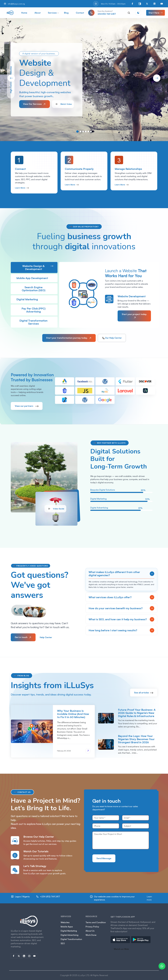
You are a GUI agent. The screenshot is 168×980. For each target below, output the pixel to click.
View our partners (27, 406)
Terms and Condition (96, 922)
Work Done (91, 935)
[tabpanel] (109, 295)
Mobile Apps (67, 927)
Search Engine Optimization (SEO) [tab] (38, 289)
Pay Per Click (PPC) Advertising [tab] (37, 310)
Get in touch (23, 637)
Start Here (156, 13)
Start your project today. (134, 316)
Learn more (149, 898)
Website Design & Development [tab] (38, 267)
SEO (63, 943)
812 (49, 898)
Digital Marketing (69, 931)
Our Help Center (112, 338)
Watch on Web (121, 949)
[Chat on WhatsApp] (162, 966)
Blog (66, 13)
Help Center (46, 637)
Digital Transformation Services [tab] (36, 322)
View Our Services (35, 104)
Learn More (22, 188)
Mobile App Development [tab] (35, 278)
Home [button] (24, 13)
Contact (80, 13)
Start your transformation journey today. (69, 338)
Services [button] (52, 13)
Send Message (104, 858)
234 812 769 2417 (107, 14)
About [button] (38, 13)
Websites (65, 922)
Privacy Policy (92, 927)
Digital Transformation (71, 939)
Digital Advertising (69, 935)
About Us (90, 931)
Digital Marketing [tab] (35, 299)
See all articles (144, 693)
